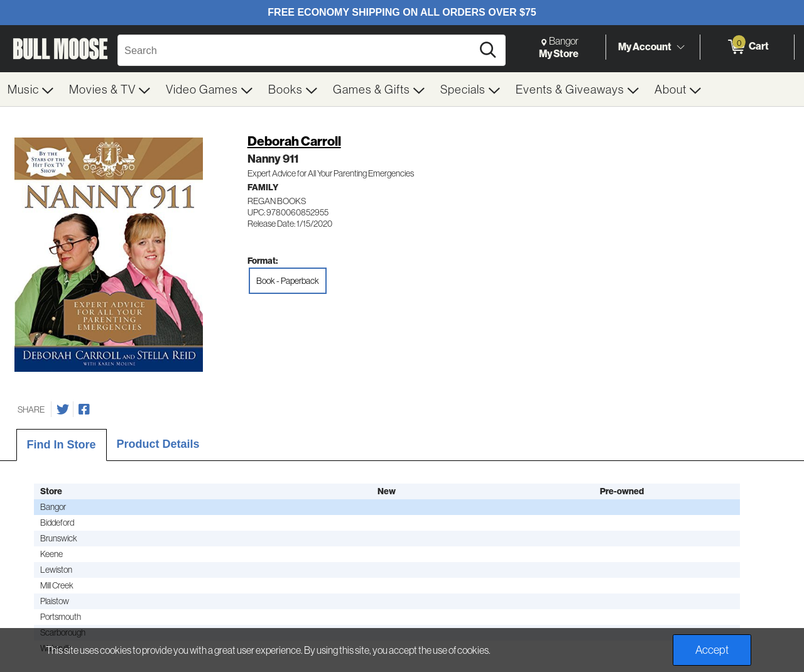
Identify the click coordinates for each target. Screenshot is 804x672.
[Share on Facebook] (84, 409)
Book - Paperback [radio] (288, 281)
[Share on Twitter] (63, 409)
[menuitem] (31, 89)
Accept (712, 650)
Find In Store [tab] (62, 445)
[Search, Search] (297, 50)
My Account (645, 46)
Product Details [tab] (158, 444)
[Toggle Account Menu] (680, 47)
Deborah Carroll (294, 141)
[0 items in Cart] (747, 47)
